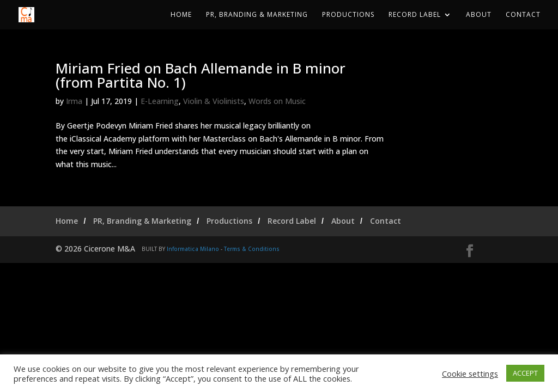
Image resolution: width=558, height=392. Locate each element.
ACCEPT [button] (525, 373)
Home (181, 15)
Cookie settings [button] (470, 373)
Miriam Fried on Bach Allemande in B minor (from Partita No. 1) (201, 75)
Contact (523, 15)
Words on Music (277, 101)
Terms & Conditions (252, 249)
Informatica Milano (193, 249)
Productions (348, 15)
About (479, 15)
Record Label (415, 15)
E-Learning (160, 101)
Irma (74, 101)
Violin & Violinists (214, 101)
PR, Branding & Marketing (257, 15)
